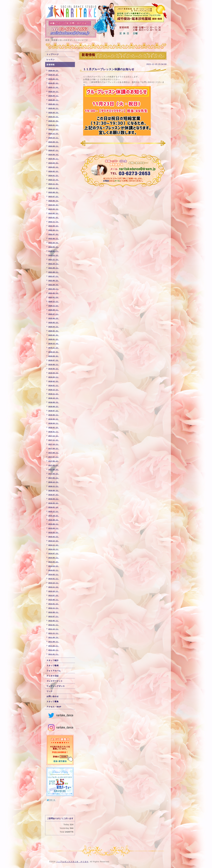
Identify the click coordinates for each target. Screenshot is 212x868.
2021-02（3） (54, 293)
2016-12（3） (54, 482)
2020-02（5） (54, 335)
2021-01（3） (54, 297)
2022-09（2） (54, 226)
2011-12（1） (54, 629)
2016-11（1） (54, 486)
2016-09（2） (54, 490)
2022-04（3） (54, 243)
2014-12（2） (54, 541)
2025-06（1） (54, 104)
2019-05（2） (54, 369)
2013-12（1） (54, 583)
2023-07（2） (54, 197)
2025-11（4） (54, 87)
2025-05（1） (54, 108)
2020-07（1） (54, 314)
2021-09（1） (54, 268)
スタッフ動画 (53, 665)
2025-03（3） (54, 117)
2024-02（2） (54, 171)
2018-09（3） (54, 402)
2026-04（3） (54, 71)
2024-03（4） (54, 167)
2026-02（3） (54, 79)
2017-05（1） (54, 465)
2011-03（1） (54, 646)
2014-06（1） (54, 558)
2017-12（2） (54, 436)
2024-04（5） (54, 163)
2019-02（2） (54, 381)
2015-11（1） (54, 511)
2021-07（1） (54, 276)
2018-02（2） (54, 427)
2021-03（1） (54, 289)
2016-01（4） (54, 507)
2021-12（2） (54, 255)
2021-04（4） (54, 285)
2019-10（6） (54, 352)
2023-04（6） (54, 205)
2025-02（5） (54, 121)
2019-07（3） (54, 360)
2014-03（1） (54, 570)
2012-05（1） (54, 621)
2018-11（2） (54, 394)
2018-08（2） (54, 407)
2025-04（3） (54, 113)
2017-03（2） (54, 474)
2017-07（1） (54, 457)
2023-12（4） (54, 180)
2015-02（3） (54, 537)
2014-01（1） (54, 579)
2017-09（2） (54, 448)
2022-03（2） (54, 247)
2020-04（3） (54, 327)
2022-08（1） (54, 230)
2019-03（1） (54, 377)
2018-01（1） (54, 432)
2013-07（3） (54, 595)
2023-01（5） (54, 218)
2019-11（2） (54, 348)
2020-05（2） (54, 323)
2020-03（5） (54, 331)
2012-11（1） (54, 608)
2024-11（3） (54, 134)
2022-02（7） (54, 251)
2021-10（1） (54, 264)
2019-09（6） (54, 356)
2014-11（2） (54, 545)
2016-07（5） (54, 495)
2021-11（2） (54, 260)
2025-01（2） (54, 125)
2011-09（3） (54, 637)
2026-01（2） (54, 83)
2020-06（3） (54, 318)
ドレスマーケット (55, 681)
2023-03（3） (54, 209)
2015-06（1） (54, 524)
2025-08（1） (54, 100)
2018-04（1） (54, 423)
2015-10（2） (54, 516)
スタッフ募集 (53, 702)
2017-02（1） (54, 478)
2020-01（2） (54, 339)
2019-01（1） (54, 386)
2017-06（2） (54, 461)
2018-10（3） (54, 398)
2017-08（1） (54, 453)
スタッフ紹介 (53, 660)
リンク (50, 691)
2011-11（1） (54, 633)
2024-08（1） (54, 146)
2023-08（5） (54, 192)
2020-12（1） (54, 302)
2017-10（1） (54, 444)
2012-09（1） (54, 612)
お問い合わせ (53, 696)
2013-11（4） (54, 587)
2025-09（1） (54, 96)
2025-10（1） (54, 92)
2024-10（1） (54, 138)
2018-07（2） (54, 411)
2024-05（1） (54, 159)
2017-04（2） (54, 469)
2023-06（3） (54, 201)
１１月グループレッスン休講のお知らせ (109, 69)
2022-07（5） (54, 234)
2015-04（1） (54, 528)
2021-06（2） (54, 281)
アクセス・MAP (54, 707)
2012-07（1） (54, 616)
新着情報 (51, 65)
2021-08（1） (54, 272)
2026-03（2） (54, 75)
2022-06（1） (54, 239)
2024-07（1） (54, 150)
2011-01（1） (54, 654)
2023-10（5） (54, 188)
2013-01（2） (54, 604)
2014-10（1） (54, 549)
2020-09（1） (54, 310)
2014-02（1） (54, 574)
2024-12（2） (54, 129)
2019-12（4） (54, 344)
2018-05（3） (54, 419)
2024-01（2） (54, 176)
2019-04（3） (54, 373)
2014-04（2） (54, 566)
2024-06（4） (54, 155)
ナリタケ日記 (53, 676)
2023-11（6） (54, 184)
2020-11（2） (54, 306)
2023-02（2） (54, 213)
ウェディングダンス (56, 686)
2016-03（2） (54, 503)
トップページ (53, 54)
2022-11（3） (54, 222)
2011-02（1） (54, 650)
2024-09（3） (54, 142)
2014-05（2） (54, 562)
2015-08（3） (54, 520)
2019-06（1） (54, 365)
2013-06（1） (54, 600)
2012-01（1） (54, 625)
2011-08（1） (54, 642)
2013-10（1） (54, 591)
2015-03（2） (54, 532)
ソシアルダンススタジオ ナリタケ (72, 862)
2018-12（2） (54, 390)
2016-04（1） (54, 499)
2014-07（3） (54, 553)
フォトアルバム (54, 671)
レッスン (51, 59)
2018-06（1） (54, 415)
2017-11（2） (54, 440)
